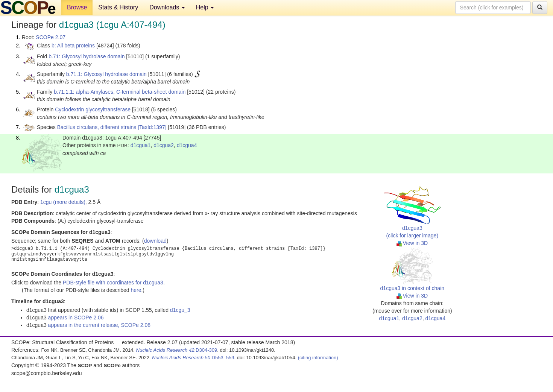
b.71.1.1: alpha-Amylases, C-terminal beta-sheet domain (120, 92)
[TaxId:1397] (152, 127)
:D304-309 (177, 350)
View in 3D (412, 243)
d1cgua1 (141, 145)
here (136, 290)
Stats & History (118, 7)
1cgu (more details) (63, 202)
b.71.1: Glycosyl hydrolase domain (106, 74)
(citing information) (318, 358)
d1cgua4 (187, 145)
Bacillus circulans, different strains (97, 127)
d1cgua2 (164, 145)
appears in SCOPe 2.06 (76, 318)
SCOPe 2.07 (51, 37)
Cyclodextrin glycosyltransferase (93, 109)
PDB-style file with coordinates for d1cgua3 (113, 283)
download (155, 241)
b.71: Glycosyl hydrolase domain (87, 56)
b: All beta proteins (73, 46)
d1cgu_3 (180, 310)
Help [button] (205, 7)
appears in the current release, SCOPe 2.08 (99, 325)
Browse (77, 7)
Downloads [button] (167, 7)
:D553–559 (193, 358)
